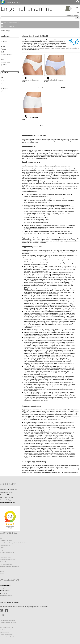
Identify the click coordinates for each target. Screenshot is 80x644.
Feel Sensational (28, 328)
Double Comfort (28, 205)
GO (25, 329)
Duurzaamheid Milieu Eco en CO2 (8, 625)
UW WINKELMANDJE (72, 15)
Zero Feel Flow (28, 392)
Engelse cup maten (4, 632)
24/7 (34, 260)
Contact (2, 576)
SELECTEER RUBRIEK (10, 23)
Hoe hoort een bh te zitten (6, 630)
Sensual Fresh (27, 337)
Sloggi (8, 31)
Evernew (26, 447)
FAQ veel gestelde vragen (6, 564)
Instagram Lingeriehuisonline (7, 550)
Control (26, 289)
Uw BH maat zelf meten (6, 540)
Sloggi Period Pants (29, 341)
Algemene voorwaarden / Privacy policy (10, 567)
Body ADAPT (27, 273)
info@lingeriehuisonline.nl (71, 472)
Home (3, 31)
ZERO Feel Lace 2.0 (29, 376)
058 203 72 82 (59, 472)
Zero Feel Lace (40, 376)
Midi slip (4, 65)
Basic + (26, 266)
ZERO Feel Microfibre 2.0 (31, 383)
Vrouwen (4, 41)
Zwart (3, 83)
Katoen (3, 91)
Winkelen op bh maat (5, 545)
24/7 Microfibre (28, 260)
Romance (26, 226)
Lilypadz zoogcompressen (6, 634)
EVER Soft (27, 432)
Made (25, 455)
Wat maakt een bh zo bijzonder (7, 620)
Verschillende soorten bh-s (6, 627)
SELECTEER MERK (9, 26)
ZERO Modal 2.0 (28, 389)
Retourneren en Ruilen (5, 557)
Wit (2, 80)
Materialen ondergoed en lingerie (8, 623)
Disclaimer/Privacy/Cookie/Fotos (8, 569)
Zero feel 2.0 (27, 366)
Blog (1, 538)
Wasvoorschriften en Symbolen (7, 637)
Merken (2, 571)
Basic (25, 199)
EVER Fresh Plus (28, 311)
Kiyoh (10, 528)
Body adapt (40, 273)
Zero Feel (26, 194)
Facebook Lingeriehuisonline (7, 552)
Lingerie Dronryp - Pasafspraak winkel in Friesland (12, 543)
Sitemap (2, 574)
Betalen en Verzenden (5, 562)
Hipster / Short (5, 62)
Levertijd (2, 555)
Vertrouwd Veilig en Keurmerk (7, 559)
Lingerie (2, 548)
